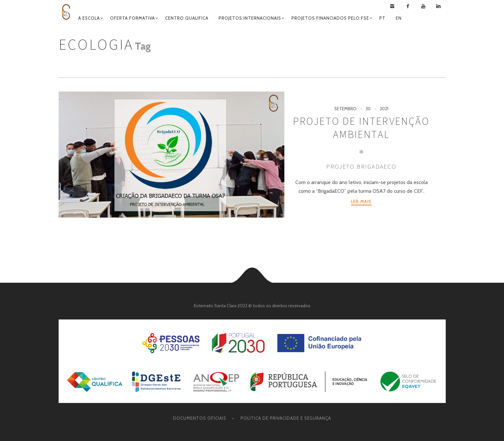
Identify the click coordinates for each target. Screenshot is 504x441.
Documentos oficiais (200, 418)
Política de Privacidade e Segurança (286, 418)
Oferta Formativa (133, 18)
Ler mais (361, 201)
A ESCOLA (89, 18)
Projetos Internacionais (250, 18)
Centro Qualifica (187, 18)
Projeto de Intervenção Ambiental (361, 128)
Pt (382, 18)
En (399, 18)
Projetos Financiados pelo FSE (330, 18)
